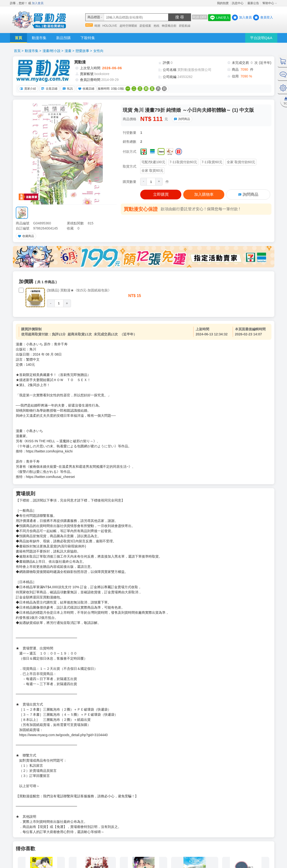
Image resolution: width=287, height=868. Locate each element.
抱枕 (157, 26)
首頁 (18, 38)
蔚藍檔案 (145, 26)
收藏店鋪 (86, 89)
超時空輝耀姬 (128, 26)
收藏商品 (25, 236)
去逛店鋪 (49, 89)
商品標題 (94, 17)
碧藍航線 (185, 26)
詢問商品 (181, 119)
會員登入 (267, 17)
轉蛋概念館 (169, 26)
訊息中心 (238, 3)
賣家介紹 (27, 89)
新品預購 (63, 38)
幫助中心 (268, 3)
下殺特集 (88, 38)
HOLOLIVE (110, 26)
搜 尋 (180, 17)
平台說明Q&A (261, 38)
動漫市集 (39, 38)
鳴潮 (97, 26)
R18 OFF (200, 17)
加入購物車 (204, 194)
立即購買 (161, 194)
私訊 (67, 89)
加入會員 (38, 3)
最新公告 (253, 3)
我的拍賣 (223, 3)
